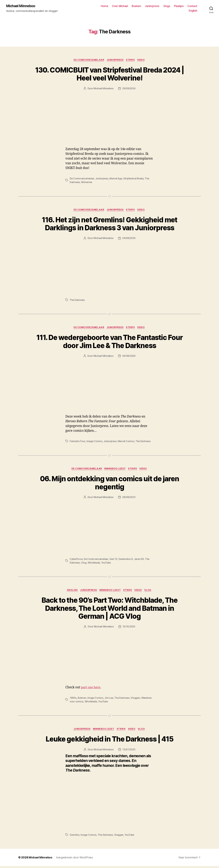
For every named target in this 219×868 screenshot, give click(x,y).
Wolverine (87, 183)
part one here (91, 689)
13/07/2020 (129, 751)
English (193, 11)
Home (104, 6)
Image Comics (94, 442)
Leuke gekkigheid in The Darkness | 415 (109, 741)
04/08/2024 (129, 357)
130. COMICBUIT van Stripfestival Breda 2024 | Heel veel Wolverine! (109, 75)
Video (143, 60)
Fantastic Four (77, 442)
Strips (131, 60)
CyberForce (76, 560)
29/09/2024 (129, 89)
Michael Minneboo (21, 6)
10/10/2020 (129, 628)
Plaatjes (179, 6)
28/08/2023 (129, 499)
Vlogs (167, 6)
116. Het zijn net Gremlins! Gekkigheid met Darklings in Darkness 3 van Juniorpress (109, 225)
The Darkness (77, 301)
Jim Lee (109, 699)
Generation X (127, 560)
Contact (192, 6)
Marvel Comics (126, 442)
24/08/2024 (129, 239)
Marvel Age (117, 179)
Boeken (136, 6)
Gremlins (75, 837)
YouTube (107, 564)
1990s (73, 699)
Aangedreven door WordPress (75, 859)
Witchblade (94, 564)
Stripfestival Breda (135, 179)
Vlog (84, 564)
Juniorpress (152, 6)
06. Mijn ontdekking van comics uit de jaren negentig (110, 484)
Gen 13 (114, 560)
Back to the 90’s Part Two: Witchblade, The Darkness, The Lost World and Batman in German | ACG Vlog (109, 610)
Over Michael (120, 6)
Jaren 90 (140, 560)
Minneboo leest (115, 470)
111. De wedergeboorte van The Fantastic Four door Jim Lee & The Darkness (110, 343)
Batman (82, 699)
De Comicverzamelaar (88, 60)
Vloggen (136, 699)
